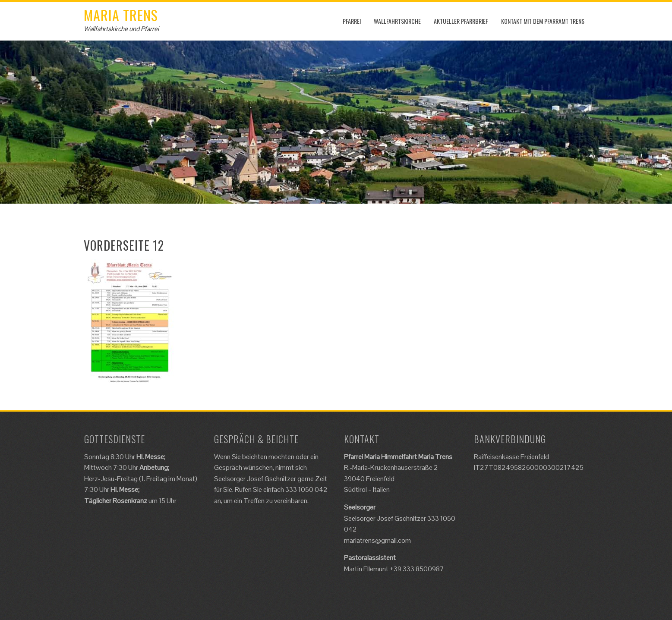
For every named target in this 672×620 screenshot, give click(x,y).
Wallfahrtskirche (397, 21)
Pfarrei (352, 21)
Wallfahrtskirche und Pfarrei (121, 29)
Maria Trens (121, 15)
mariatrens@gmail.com (377, 540)
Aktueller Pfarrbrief (461, 21)
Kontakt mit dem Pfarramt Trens (543, 21)
